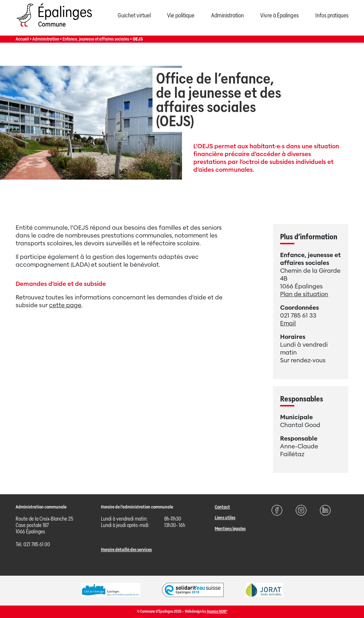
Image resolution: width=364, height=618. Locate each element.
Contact (222, 507)
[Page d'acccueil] (54, 28)
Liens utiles (225, 518)
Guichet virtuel (134, 15)
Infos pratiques (332, 15)
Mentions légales (230, 529)
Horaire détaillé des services (126, 550)
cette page (65, 305)
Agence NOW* (217, 611)
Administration (227, 15)
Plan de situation (304, 294)
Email (288, 323)
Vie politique (181, 15)
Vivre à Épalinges (279, 15)
